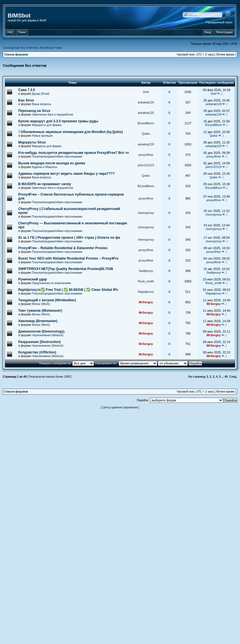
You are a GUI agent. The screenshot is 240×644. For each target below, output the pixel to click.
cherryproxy (146, 213)
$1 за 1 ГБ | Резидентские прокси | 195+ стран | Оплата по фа (69, 238)
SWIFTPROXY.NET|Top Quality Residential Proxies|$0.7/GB (66, 269)
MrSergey (146, 302)
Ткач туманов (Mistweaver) (40, 311)
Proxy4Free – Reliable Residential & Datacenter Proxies (63, 248)
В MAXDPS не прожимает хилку (45, 184)
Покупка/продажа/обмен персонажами (57, 157)
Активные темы (51, 48)
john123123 (146, 165)
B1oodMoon (146, 123)
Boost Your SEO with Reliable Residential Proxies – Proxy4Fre (68, 258)
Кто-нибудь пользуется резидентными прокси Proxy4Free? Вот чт (74, 153)
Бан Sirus (26, 100)
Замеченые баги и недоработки (53, 115)
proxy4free (146, 155)
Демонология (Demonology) (42, 331)
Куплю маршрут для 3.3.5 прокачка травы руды (58, 121)
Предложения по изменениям (51, 283)
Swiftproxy (146, 271)
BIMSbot (19, 16)
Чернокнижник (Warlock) (48, 335)
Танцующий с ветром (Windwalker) (47, 300)
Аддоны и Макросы (44, 167)
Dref (146, 92)
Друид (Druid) (41, 94)
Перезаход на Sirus (34, 111)
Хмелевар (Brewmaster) (38, 321)
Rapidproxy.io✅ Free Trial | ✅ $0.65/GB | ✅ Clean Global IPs (68, 290)
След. (233, 377)
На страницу (197, 377)
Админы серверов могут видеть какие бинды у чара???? (67, 174)
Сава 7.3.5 (27, 90)
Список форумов (16, 55)
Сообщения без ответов (20, 48)
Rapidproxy (146, 292)
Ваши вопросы (42, 104)
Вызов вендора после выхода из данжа (52, 163)
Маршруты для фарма (47, 125)
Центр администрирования (120, 407)
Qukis (146, 134)
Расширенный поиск (219, 22)
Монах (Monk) (41, 304)
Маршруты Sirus (32, 142)
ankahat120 (146, 102)
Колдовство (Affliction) (37, 352)
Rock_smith (146, 281)
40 (226, 377)
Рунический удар (33, 279)
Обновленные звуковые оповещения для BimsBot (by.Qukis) (72, 132)
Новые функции (42, 136)
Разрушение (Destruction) (40, 342)
